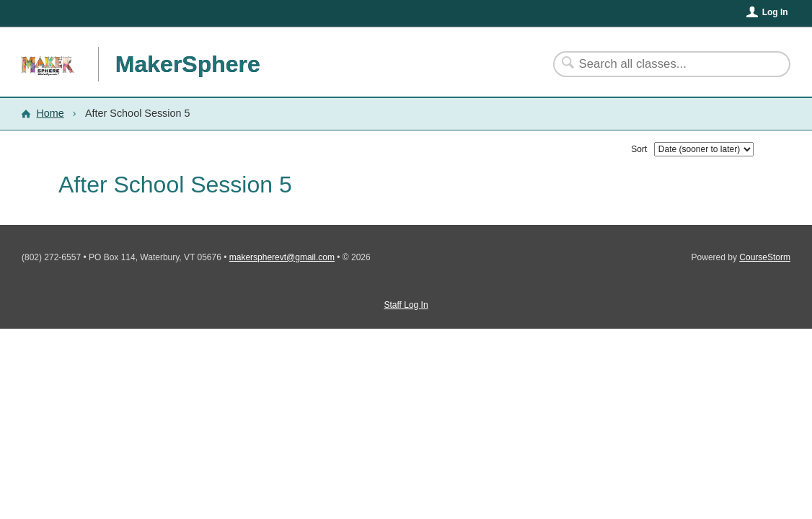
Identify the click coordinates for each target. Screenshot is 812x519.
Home (50, 113)
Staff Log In (406, 305)
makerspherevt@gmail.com (282, 257)
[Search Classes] (663, 64)
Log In (775, 12)
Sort (639, 149)
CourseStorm (765, 257)
